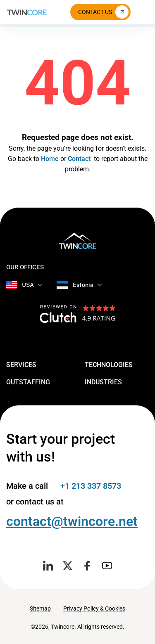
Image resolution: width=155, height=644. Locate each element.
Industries (110, 381)
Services (28, 364)
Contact (79, 159)
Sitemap (40, 608)
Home (50, 159)
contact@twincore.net (72, 521)
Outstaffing (35, 381)
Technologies (115, 364)
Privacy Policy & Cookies (94, 608)
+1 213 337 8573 (91, 486)
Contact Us (103, 12)
